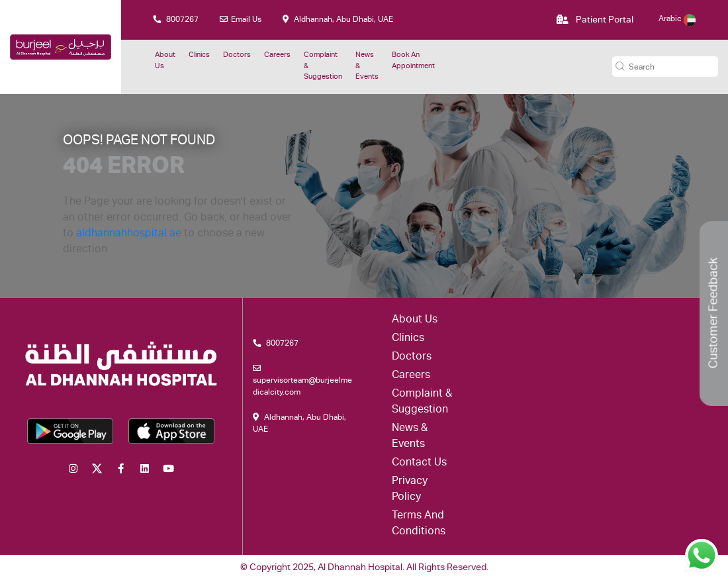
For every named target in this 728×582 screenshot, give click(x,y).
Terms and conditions (419, 524)
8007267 (176, 20)
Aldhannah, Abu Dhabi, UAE (338, 20)
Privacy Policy (410, 490)
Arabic (677, 19)
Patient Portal (595, 20)
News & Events (367, 66)
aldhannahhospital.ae (129, 234)
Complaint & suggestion (323, 66)
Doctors (237, 55)
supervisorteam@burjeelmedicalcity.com (302, 380)
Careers (277, 55)
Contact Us (419, 463)
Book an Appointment (413, 61)
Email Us (241, 20)
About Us (165, 61)
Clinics (199, 55)
